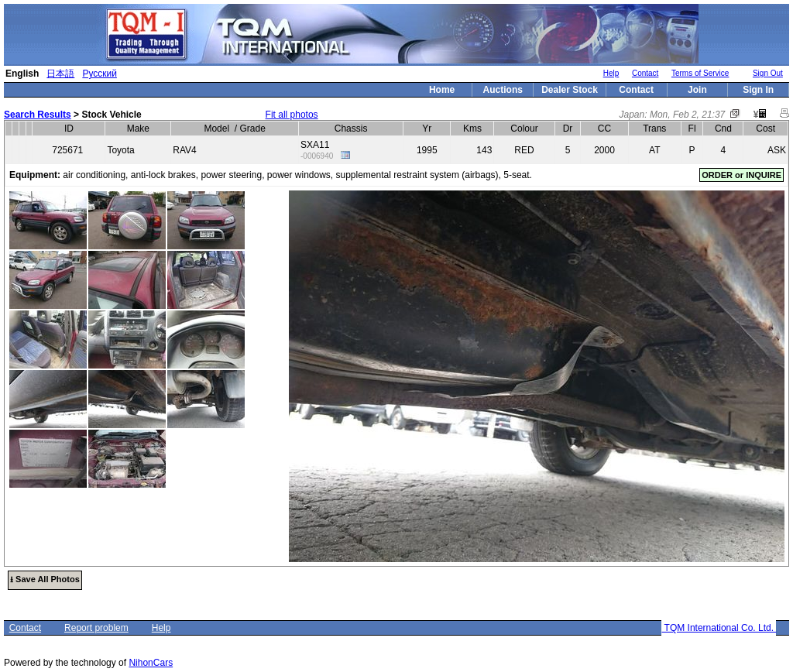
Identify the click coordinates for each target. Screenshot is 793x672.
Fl (692, 129)
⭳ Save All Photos (45, 579)
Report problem (96, 628)
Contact (645, 73)
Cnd (723, 129)
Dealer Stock (570, 90)
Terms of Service (700, 73)
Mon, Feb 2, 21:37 (687, 115)
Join (697, 90)
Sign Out (768, 73)
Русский (100, 74)
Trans (654, 129)
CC (604, 129)
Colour (524, 129)
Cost (766, 129)
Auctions (503, 90)
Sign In (758, 90)
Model (216, 129)
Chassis (351, 129)
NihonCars (151, 663)
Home (442, 90)
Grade (252, 129)
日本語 (60, 74)
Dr (568, 129)
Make (138, 129)
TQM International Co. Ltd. (719, 628)
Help (611, 73)
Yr (427, 129)
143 (484, 150)
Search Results (38, 115)
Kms (472, 129)
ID (69, 129)
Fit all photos (292, 115)
